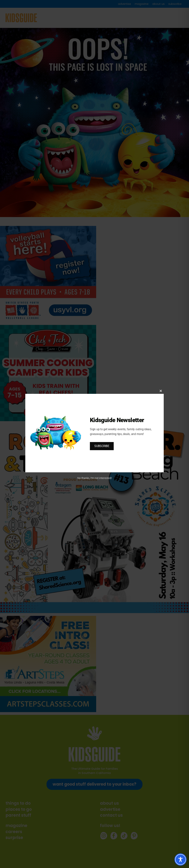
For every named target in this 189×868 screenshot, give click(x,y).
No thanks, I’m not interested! (94, 478)
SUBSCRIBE (102, 446)
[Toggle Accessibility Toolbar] (181, 860)
